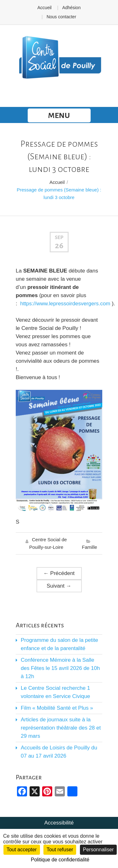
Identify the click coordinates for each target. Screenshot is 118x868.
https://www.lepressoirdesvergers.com (65, 304)
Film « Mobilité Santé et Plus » (57, 708)
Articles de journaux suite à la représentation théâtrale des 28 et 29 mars (61, 728)
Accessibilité (59, 823)
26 (59, 246)
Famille (89, 547)
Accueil (45, 8)
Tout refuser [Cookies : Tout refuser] (60, 850)
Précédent (59, 573)
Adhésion (71, 8)
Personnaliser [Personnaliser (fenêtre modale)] (98, 850)
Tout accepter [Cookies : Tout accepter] (22, 850)
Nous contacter (61, 17)
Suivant (59, 586)
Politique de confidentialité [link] (60, 860)
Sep (59, 238)
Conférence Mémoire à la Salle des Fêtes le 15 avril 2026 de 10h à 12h (60, 668)
